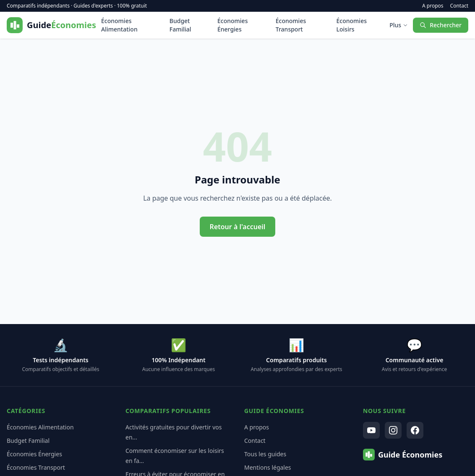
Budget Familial (180, 25)
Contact (459, 6)
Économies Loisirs (352, 25)
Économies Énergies (232, 25)
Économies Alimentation (119, 25)
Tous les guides (265, 454)
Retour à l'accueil (238, 227)
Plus (399, 25)
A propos (433, 6)
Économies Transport (291, 25)
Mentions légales (268, 467)
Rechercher (441, 25)
